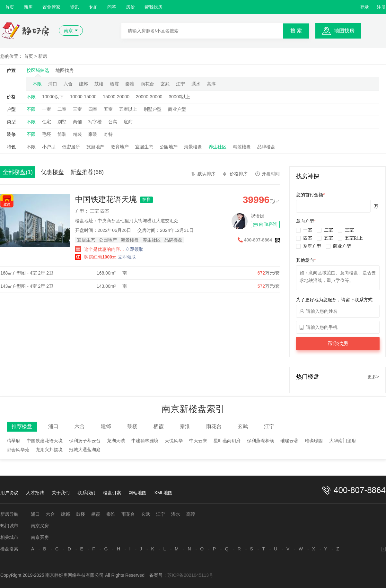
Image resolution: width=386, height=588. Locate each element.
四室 (93, 109)
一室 (47, 109)
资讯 (75, 7)
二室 (62, 109)
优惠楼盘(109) (52, 173)
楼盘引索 (112, 493)
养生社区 (217, 147)
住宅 (47, 122)
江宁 (180, 84)
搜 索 (296, 31)
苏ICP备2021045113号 (190, 575)
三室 (77, 109)
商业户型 (177, 109)
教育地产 (120, 147)
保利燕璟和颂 (260, 441)
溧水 (196, 84)
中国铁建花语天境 (106, 199)
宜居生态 (144, 147)
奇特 (108, 134)
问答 (112, 7)
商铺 (77, 122)
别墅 (62, 122)
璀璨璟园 (314, 441)
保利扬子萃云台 (85, 441)
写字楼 (95, 122)
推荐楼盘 (22, 426)
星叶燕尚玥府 (227, 441)
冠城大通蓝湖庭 (85, 450)
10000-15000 (83, 97)
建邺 (83, 84)
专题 (93, 7)
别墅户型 (153, 109)
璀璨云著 (289, 441)
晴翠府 (13, 441)
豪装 (93, 134)
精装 (77, 134)
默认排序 (206, 174)
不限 (37, 84)
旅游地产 (95, 147)
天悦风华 (174, 441)
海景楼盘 (193, 147)
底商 (128, 122)
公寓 (113, 122)
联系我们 (86, 493)
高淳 (211, 84)
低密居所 (71, 147)
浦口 (53, 84)
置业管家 (51, 7)
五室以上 (128, 109)
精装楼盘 (242, 147)
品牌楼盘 (266, 147)
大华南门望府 (343, 441)
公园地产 (169, 147)
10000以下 (53, 97)
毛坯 (47, 134)
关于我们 (61, 493)
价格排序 (239, 174)
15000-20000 (116, 97)
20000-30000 (149, 97)
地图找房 (344, 31)
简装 (62, 134)
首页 (10, 7)
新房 (28, 7)
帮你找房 (338, 343)
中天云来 (198, 441)
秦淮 (130, 84)
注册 (381, 7)
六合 (68, 84)
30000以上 (180, 97)
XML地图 (163, 493)
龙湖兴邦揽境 (49, 450)
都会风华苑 (18, 450)
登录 (364, 7)
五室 (108, 109)
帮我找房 (154, 7)
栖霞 (114, 84)
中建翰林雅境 (145, 441)
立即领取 (134, 249)
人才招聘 (35, 493)
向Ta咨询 (268, 224)
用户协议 (9, 493)
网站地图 (137, 493)
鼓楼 (99, 84)
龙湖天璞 (116, 441)
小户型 (49, 147)
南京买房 (40, 526)
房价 (130, 7)
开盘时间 (271, 174)
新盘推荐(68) (87, 172)
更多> (373, 377)
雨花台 (147, 84)
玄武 (165, 84)
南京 (68, 31)
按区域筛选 (38, 70)
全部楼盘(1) (18, 172)
